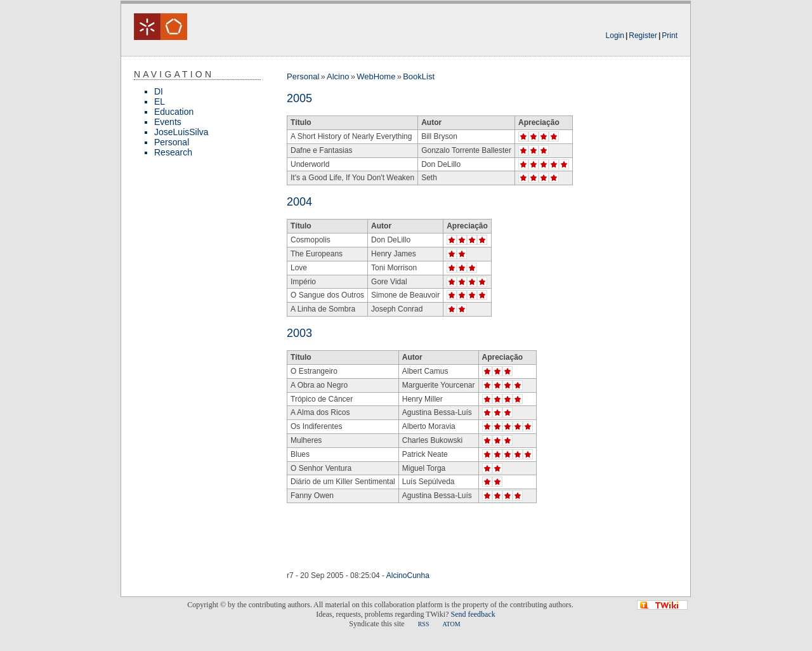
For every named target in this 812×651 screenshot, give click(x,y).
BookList (419, 76)
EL (160, 102)
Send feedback (473, 614)
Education (174, 112)
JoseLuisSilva (181, 132)
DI (159, 91)
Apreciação (539, 122)
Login (615, 36)
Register (643, 36)
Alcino (338, 76)
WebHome (376, 76)
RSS (424, 624)
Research (173, 152)
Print (670, 36)
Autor (431, 122)
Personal (172, 142)
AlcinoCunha (408, 575)
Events (168, 122)
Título (301, 122)
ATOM (451, 624)
